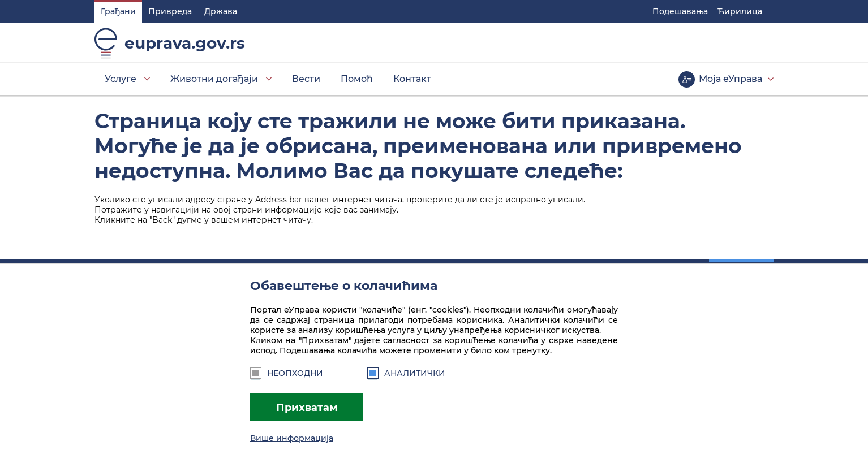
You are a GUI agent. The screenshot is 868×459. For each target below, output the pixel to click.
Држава (221, 11)
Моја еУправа (731, 79)
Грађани (118, 11)
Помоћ (357, 79)
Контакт (412, 79)
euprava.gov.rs (185, 43)
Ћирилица (740, 11)
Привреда (170, 11)
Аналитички (406, 373)
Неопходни (287, 373)
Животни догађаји (214, 79)
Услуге (121, 79)
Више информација (292, 438)
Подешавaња (680, 11)
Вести (306, 79)
